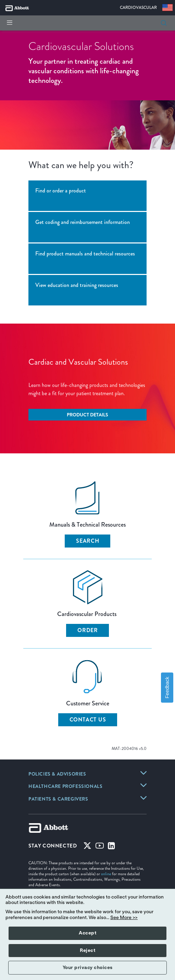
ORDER (88, 630)
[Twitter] (87, 847)
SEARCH (88, 541)
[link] (57, 775)
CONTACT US (88, 720)
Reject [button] (87, 951)
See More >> (124, 918)
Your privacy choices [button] (88, 968)
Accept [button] (87, 933)
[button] (164, 23)
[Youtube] (100, 847)
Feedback (167, 688)
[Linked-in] (111, 847)
